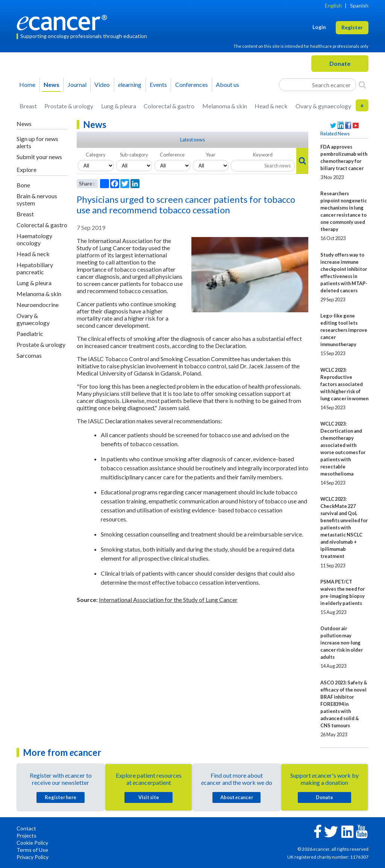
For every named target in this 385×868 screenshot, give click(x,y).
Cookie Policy (32, 843)
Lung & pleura (119, 106)
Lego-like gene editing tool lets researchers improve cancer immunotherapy (344, 330)
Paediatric (30, 334)
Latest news (192, 140)
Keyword (263, 155)
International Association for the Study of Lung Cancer (168, 600)
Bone (23, 185)
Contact (26, 828)
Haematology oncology (34, 239)
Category (96, 155)
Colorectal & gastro (169, 106)
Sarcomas (29, 355)
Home (27, 84)
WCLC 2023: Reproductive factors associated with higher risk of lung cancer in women (344, 384)
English (333, 5)
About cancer (237, 797)
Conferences (192, 84)
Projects (27, 835)
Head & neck (271, 106)
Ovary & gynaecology (323, 106)
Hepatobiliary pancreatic (35, 268)
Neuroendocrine (38, 305)
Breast (28, 106)
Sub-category (134, 155)
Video (102, 84)
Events (158, 84)
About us (227, 84)
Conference (172, 155)
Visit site (149, 797)
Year (211, 155)
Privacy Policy (33, 857)
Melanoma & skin (225, 106)
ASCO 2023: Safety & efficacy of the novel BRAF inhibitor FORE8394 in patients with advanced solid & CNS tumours (344, 704)
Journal (77, 84)
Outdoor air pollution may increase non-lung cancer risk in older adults (342, 643)
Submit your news (39, 157)
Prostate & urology (69, 106)
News (52, 84)
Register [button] (352, 27)
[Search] (362, 85)
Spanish (359, 5)
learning (130, 84)
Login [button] (319, 27)
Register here (61, 797)
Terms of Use (32, 850)
